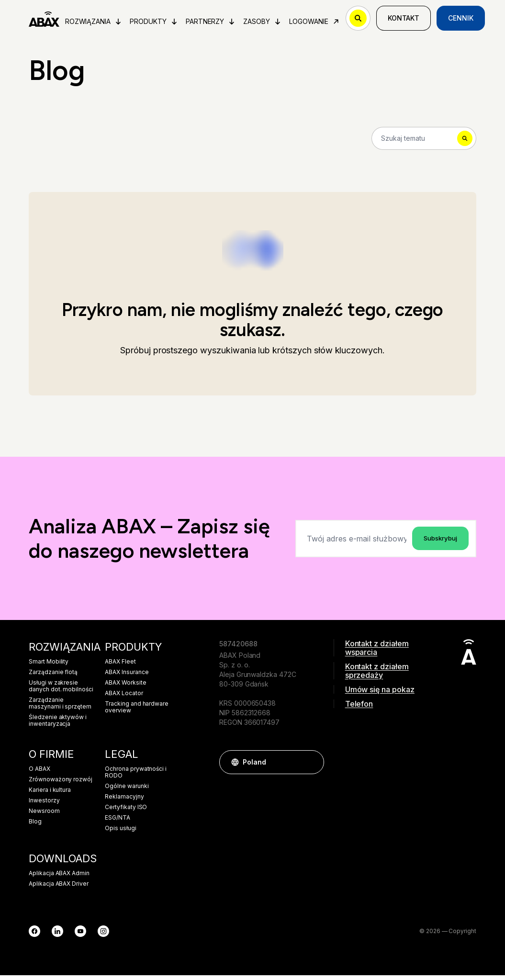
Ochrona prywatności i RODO (136, 777)
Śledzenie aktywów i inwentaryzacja (58, 725)
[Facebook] (34, 936)
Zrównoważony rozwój (61, 784)
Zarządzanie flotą (53, 677)
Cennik (465, 20)
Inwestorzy (44, 805)
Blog (35, 826)
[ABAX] (46, 20)
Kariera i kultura (50, 795)
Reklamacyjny (124, 801)
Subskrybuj (438, 542)
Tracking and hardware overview (137, 712)
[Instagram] (103, 936)
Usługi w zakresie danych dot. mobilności (61, 691)
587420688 (238, 648)
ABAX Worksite (125, 687)
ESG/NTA (118, 822)
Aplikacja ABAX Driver (59, 889)
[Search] (424, 142)
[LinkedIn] (57, 936)
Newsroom (44, 816)
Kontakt (407, 20)
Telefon (359, 709)
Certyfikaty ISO (126, 812)
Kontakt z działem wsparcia (377, 653)
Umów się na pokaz (380, 694)
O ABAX (39, 774)
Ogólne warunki (127, 791)
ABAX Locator (124, 698)
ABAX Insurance (127, 677)
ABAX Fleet (120, 666)
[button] (312, 767)
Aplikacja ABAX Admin (59, 878)
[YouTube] (80, 936)
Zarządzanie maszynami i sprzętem (60, 708)
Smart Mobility (49, 666)
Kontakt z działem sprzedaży (377, 676)
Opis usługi (120, 833)
